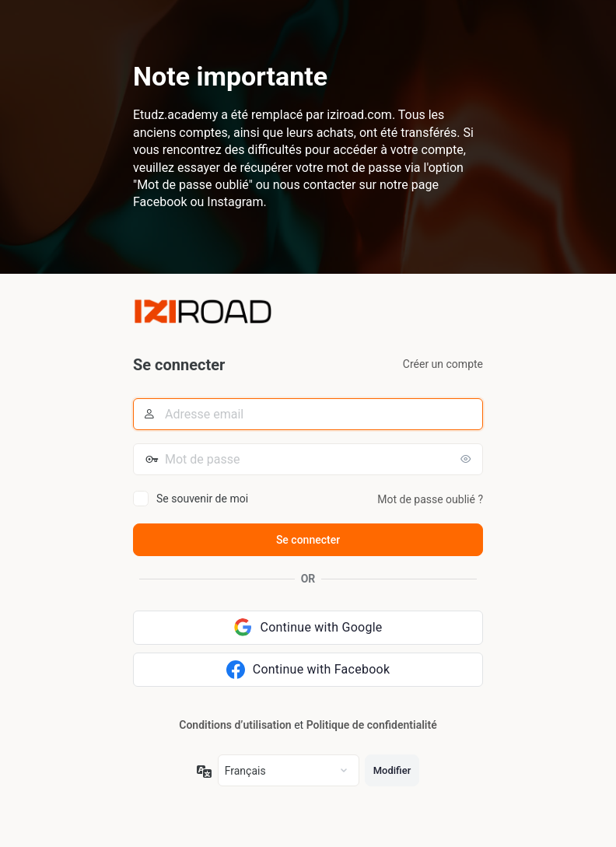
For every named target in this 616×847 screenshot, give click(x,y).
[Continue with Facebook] (308, 670)
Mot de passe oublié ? (430, 499)
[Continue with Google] (308, 628)
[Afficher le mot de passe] (467, 459)
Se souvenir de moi (202, 499)
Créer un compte (443, 364)
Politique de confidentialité (372, 725)
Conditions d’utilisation (235, 725)
